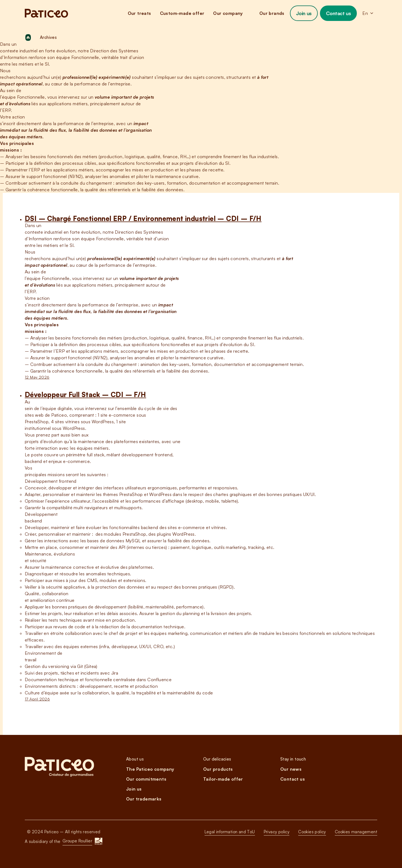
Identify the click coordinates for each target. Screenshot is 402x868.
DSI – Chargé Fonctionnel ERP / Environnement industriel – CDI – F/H (143, 219)
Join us (304, 13)
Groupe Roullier (77, 841)
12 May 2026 (37, 377)
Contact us (339, 13)
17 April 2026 (37, 699)
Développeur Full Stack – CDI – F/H (85, 395)
